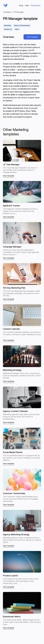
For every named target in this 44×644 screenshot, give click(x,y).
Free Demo (36, 5)
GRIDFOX (5, 5)
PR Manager (19, 12)
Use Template (32, 37)
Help (27, 5)
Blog (21, 5)
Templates (7, 12)
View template (9, 176)
